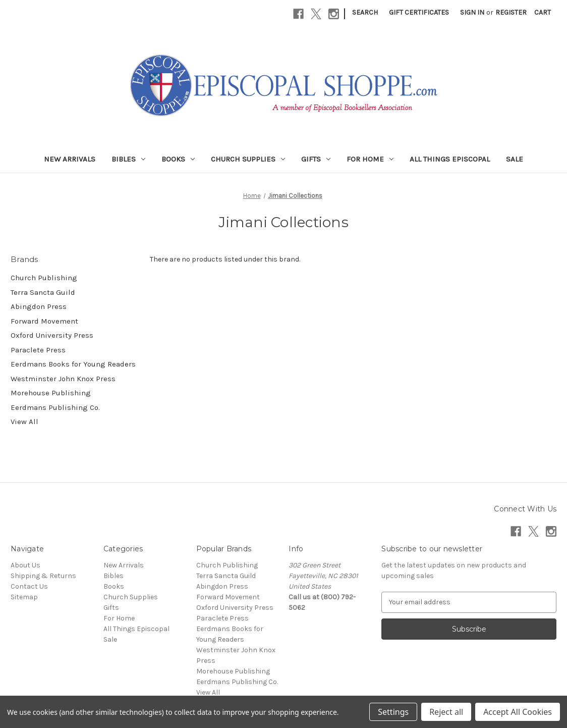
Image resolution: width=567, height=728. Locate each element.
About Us (25, 565)
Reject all (446, 712)
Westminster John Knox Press (63, 379)
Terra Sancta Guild (43, 292)
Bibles (128, 159)
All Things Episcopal (450, 159)
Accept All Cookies (518, 712)
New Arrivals (70, 159)
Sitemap (24, 597)
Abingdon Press (39, 306)
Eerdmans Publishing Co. (55, 407)
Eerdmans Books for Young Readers (73, 364)
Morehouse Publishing (51, 393)
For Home (370, 159)
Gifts (316, 159)
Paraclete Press (38, 350)
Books (178, 159)
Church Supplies (248, 159)
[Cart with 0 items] (543, 12)
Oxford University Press (52, 335)
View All (24, 422)
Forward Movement (44, 321)
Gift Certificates (419, 12)
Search (365, 12)
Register (511, 12)
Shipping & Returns (43, 576)
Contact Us (29, 586)
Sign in (472, 12)
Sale (515, 159)
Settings (393, 712)
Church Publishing (44, 278)
